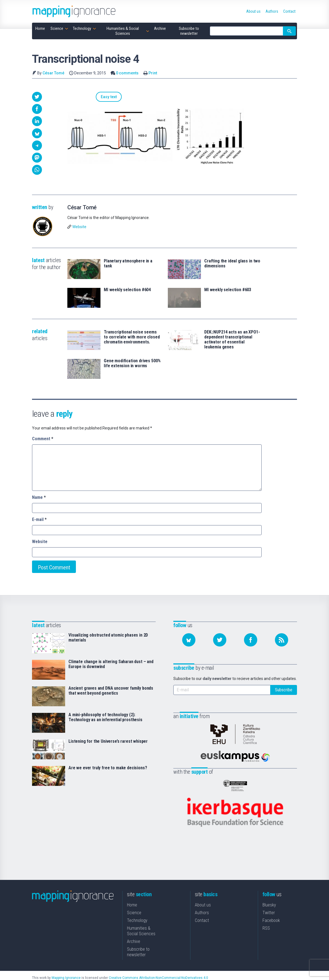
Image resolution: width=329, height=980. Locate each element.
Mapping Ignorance (66, 968)
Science (134, 903)
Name (39, 497)
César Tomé (53, 73)
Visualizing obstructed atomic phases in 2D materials (108, 638)
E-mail (39, 519)
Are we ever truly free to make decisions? (108, 768)
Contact (202, 911)
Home (132, 895)
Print (153, 73)
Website (79, 227)
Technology (137, 911)
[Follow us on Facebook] (251, 640)
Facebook (271, 911)
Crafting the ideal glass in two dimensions (232, 264)
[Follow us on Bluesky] (189, 640)
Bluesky (269, 895)
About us (203, 895)
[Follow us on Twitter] (220, 640)
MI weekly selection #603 (228, 290)
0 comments (127, 73)
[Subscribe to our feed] (282, 640)
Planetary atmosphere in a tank (128, 264)
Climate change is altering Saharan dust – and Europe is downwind (111, 664)
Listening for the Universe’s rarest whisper (108, 741)
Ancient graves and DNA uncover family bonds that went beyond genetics (111, 691)
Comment (43, 439)
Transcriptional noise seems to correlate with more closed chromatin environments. (132, 337)
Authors (202, 903)
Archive (134, 932)
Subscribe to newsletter (138, 942)
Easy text (81, 97)
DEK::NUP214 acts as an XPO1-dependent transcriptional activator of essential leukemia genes (232, 340)
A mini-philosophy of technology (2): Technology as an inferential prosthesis (105, 717)
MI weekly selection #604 (127, 290)
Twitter (269, 903)
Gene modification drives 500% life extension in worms (132, 363)
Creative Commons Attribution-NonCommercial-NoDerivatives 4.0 (158, 968)
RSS (266, 918)
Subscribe (284, 690)
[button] (37, 97)
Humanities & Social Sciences (141, 921)
